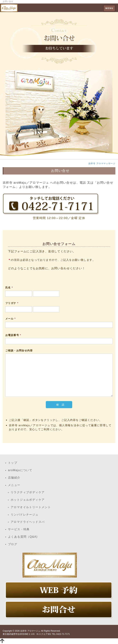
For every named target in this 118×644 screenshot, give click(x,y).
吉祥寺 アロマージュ (30, 631)
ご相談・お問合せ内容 (19, 350)
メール (10, 319)
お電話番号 (13, 335)
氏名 (9, 287)
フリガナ (12, 303)
